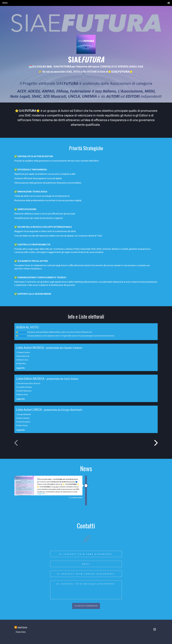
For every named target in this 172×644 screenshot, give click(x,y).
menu (5, 3)
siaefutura (22, 627)
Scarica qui (23, 332)
